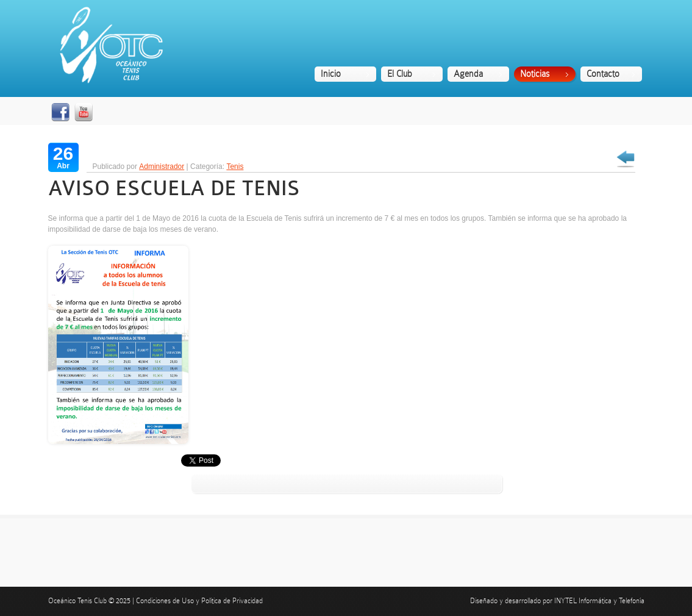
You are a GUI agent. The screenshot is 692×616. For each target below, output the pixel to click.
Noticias (535, 74)
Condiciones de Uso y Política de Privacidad (199, 601)
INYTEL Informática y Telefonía (599, 601)
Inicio (331, 74)
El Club (400, 74)
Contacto (603, 74)
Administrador (162, 167)
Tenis (235, 167)
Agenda (468, 74)
